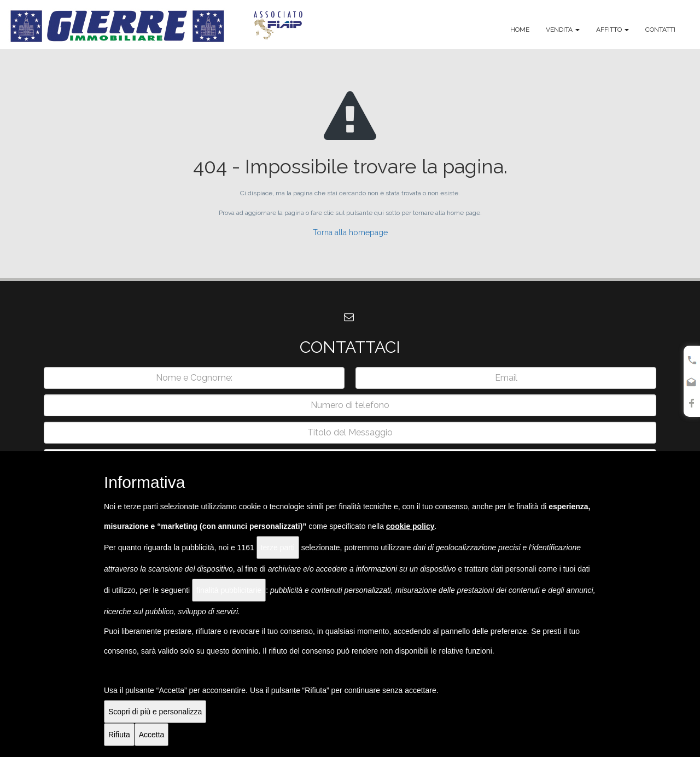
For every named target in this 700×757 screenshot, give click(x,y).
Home (520, 30)
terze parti (278, 548)
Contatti (660, 30)
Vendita (563, 30)
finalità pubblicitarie (229, 590)
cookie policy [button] (410, 526)
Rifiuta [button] (119, 735)
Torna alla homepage (350, 232)
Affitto (612, 30)
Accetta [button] (152, 735)
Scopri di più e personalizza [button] (155, 712)
